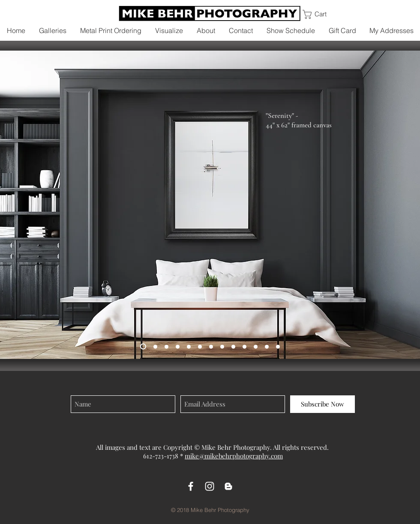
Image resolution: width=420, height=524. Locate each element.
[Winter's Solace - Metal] (278, 347)
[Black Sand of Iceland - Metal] (267, 347)
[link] (321, 14)
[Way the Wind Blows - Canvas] (256, 347)
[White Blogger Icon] (228, 486)
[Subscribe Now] (322, 404)
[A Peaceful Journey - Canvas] (166, 347)
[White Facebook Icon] (191, 486)
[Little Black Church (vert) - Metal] (233, 347)
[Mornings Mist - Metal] (178, 347)
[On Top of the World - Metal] (200, 347)
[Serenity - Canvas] (143, 346)
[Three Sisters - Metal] (244, 347)
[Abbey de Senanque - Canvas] (211, 347)
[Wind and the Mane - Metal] (222, 347)
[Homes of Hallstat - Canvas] (189, 347)
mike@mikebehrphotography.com (234, 456)
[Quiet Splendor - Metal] (155, 347)
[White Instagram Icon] (210, 486)
